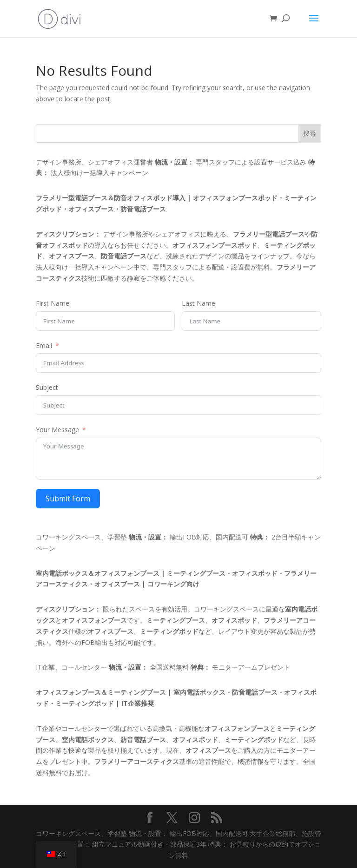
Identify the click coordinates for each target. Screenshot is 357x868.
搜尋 (310, 133)
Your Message (57, 430)
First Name (53, 303)
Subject (47, 387)
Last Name (198, 303)
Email (44, 345)
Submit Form (68, 499)
